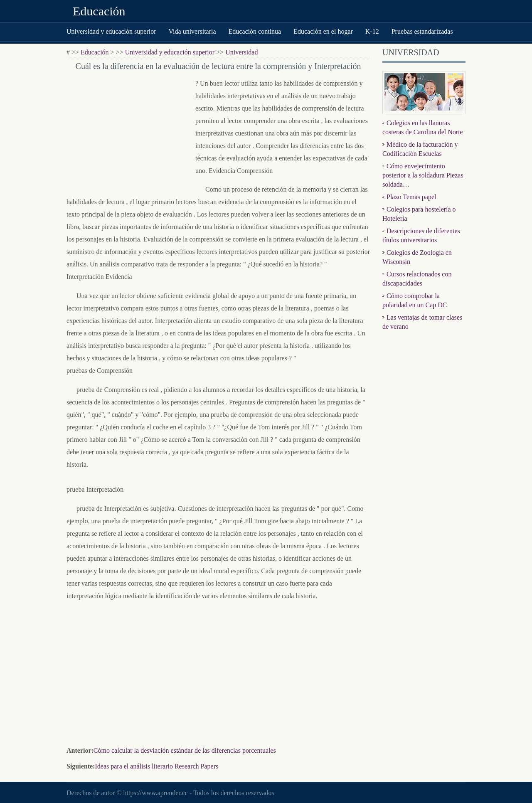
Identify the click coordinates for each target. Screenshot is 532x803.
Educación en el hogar (323, 31)
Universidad (241, 52)
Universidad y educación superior (111, 31)
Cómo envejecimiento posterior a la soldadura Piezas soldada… (423, 175)
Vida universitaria (192, 31)
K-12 (372, 31)
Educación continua (255, 31)
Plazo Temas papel (411, 197)
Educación (99, 11)
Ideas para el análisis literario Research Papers (156, 766)
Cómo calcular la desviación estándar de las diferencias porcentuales (185, 750)
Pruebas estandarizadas (422, 31)
